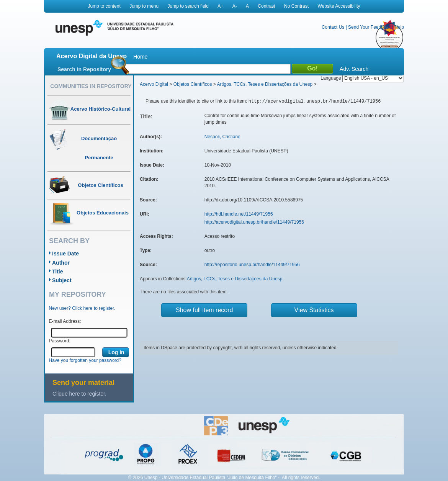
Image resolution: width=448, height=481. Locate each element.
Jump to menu (144, 6)
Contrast (266, 6)
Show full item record (204, 310)
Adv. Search (354, 69)
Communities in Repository (91, 86)
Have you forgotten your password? (85, 360)
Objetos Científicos (193, 84)
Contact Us (333, 27)
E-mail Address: (65, 321)
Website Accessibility (339, 6)
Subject (62, 280)
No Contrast (296, 6)
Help (399, 27)
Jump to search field (188, 6)
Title (58, 272)
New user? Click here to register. (82, 308)
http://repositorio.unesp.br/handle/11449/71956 (252, 265)
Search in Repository (84, 69)
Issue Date (65, 254)
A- (235, 6)
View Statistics (314, 310)
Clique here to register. (79, 394)
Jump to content (104, 6)
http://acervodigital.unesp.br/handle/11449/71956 (254, 222)
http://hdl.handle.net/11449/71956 (239, 214)
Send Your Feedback (369, 27)
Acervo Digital (154, 84)
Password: (60, 341)
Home (140, 57)
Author (61, 263)
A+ (220, 6)
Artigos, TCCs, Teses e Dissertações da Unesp (265, 84)
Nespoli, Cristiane (222, 137)
